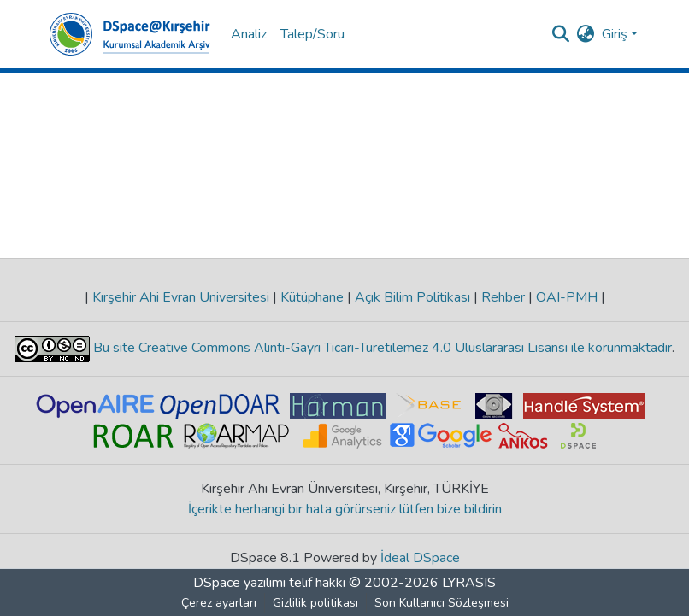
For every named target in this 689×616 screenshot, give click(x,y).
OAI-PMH (567, 297)
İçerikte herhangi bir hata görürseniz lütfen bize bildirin (345, 509)
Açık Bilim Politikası (412, 297)
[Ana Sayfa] (130, 34)
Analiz (249, 34)
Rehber (503, 297)
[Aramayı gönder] (561, 34)
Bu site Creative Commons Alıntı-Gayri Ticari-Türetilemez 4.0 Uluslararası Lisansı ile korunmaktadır (381, 348)
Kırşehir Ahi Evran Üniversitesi (181, 297)
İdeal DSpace (420, 558)
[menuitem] (586, 34)
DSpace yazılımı (239, 583)
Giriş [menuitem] (615, 34)
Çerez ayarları (219, 603)
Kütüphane (312, 297)
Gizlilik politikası (315, 603)
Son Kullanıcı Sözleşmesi (442, 603)
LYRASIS (469, 583)
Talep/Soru (312, 34)
